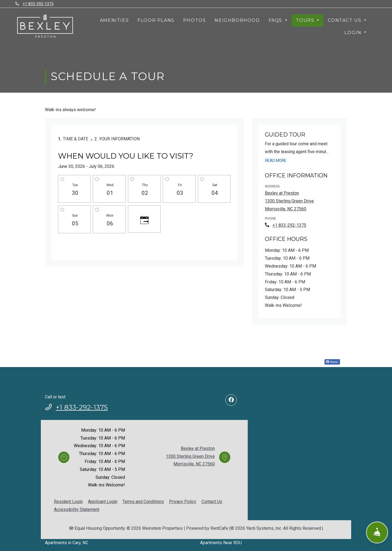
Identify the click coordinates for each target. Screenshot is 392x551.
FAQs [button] (276, 20)
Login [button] (354, 33)
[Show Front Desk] (377, 533)
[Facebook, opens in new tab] (231, 400)
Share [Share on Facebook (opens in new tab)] (332, 362)
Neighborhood (237, 20)
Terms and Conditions (143, 502)
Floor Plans (156, 20)
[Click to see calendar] (144, 219)
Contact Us (212, 502)
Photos (195, 20)
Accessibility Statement (77, 509)
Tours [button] (306, 20)
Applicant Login (103, 502)
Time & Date (76, 139)
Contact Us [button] (345, 20)
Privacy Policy (183, 502)
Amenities (114, 20)
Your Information (119, 139)
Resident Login (68, 502)
